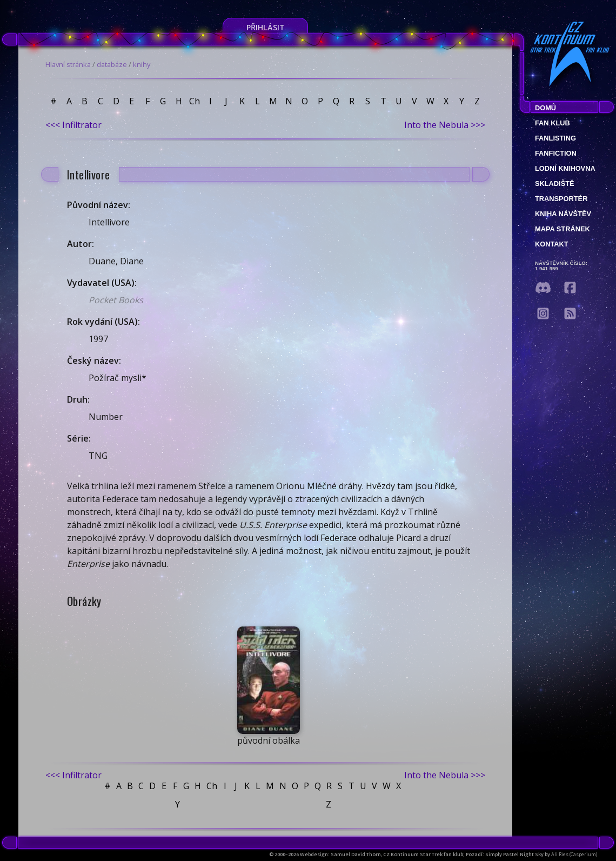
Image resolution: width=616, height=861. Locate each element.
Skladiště (555, 183)
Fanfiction (556, 153)
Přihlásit (266, 27)
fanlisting (555, 138)
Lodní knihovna (565, 168)
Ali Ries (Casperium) (574, 854)
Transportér (561, 199)
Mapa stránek (563, 229)
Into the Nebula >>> (445, 125)
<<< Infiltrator (73, 125)
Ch (195, 101)
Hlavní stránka (68, 64)
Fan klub (553, 123)
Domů (545, 108)
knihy (142, 64)
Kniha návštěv (563, 214)
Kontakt (552, 244)
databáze (112, 64)
